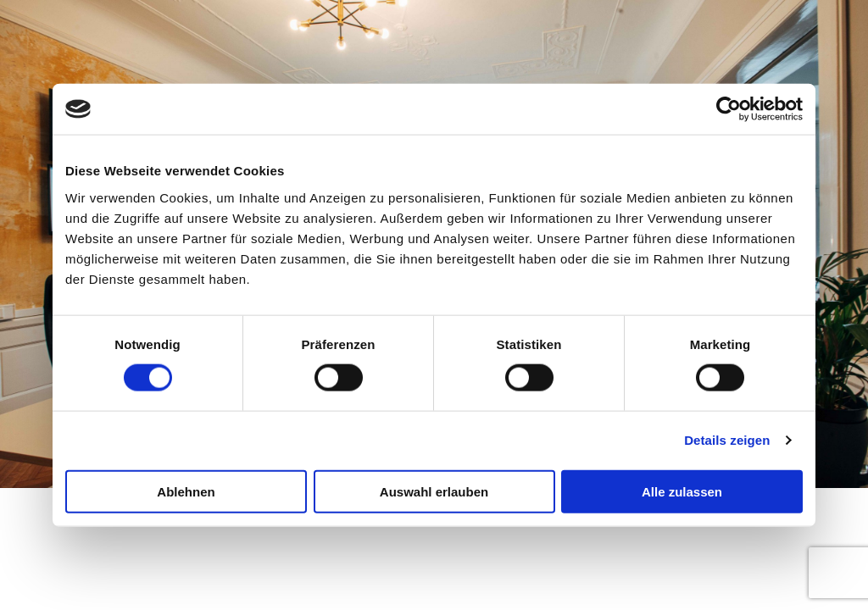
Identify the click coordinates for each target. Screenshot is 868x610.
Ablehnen (186, 491)
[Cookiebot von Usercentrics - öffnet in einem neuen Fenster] (729, 109)
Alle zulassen (682, 491)
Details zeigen (727, 440)
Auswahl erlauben (434, 491)
